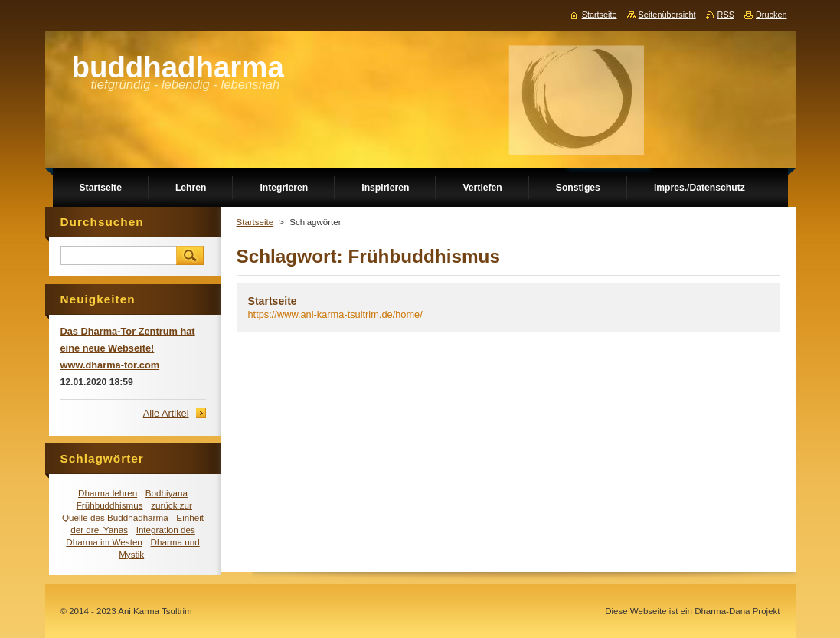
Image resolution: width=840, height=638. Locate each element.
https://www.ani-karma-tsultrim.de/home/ (335, 314)
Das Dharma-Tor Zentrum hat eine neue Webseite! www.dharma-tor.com (128, 348)
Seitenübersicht (667, 15)
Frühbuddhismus (110, 505)
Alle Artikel (166, 413)
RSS (726, 15)
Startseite (255, 222)
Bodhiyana (167, 493)
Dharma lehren (108, 493)
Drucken (771, 15)
